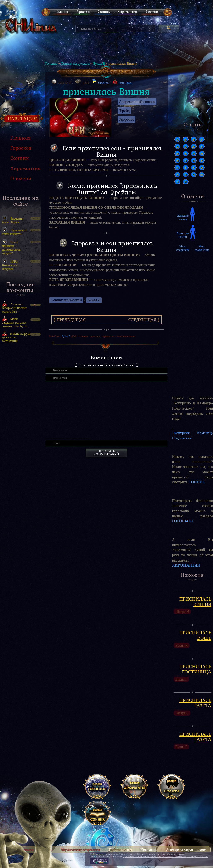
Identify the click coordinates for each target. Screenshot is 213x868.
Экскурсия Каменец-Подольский (192, 435)
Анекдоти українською (186, 850)
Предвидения (120, 850)
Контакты (149, 850)
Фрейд (124, 110)
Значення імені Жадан (13, 220)
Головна (51, 64)
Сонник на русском (75, 64)
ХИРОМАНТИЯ (186, 565)
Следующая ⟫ (144, 320)
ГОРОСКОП (182, 521)
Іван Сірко (125, 83)
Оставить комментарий (107, 453)
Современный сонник (137, 102)
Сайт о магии (97, 854)
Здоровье (126, 119)
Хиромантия (127, 12)
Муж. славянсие (183, 248)
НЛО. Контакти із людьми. (10, 265)
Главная (62, 12)
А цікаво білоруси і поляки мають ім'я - (15, 308)
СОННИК (197, 482)
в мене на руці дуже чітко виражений (16, 337)
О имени (151, 12)
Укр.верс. (101, 82)
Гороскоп (83, 12)
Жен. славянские (202, 248)
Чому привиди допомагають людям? (11, 248)
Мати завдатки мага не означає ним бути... (16, 323)
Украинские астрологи (81, 850)
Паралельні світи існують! (14, 232)
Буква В (99, 64)
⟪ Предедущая (69, 320)
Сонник (104, 12)
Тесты (47, 850)
